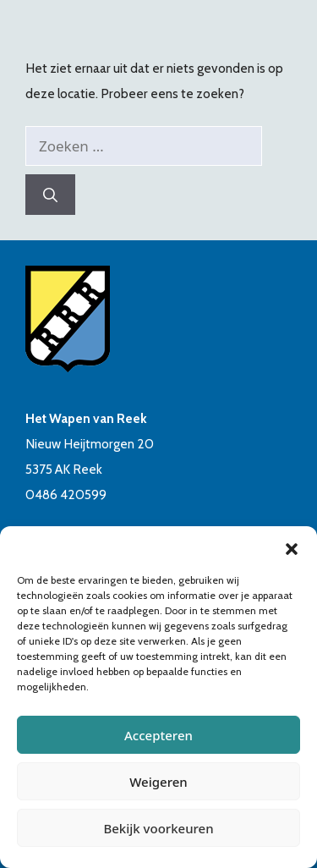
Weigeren (158, 782)
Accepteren (158, 735)
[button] (292, 547)
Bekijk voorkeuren (158, 828)
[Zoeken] (50, 195)
